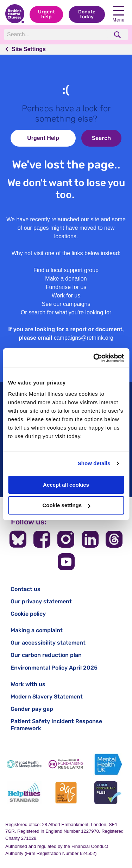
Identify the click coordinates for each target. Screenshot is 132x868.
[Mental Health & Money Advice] (24, 764)
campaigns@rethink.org (84, 338)
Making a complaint (37, 630)
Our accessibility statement (48, 643)
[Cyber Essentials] (108, 793)
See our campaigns (66, 304)
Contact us (26, 589)
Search (101, 138)
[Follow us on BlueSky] (18, 539)
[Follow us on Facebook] (42, 539)
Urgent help (46, 14)
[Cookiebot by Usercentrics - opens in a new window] (94, 358)
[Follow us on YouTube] (66, 562)
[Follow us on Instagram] (66, 539)
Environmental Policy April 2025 (54, 668)
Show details (94, 463)
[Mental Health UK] (108, 764)
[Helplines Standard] (24, 793)
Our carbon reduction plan (46, 655)
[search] (118, 35)
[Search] (56, 35)
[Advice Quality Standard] (66, 793)
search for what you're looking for (70, 312)
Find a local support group (66, 270)
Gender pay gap (32, 709)
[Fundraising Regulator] (66, 764)
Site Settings (29, 49)
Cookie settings (66, 505)
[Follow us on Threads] (114, 539)
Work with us (28, 684)
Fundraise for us (66, 287)
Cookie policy (28, 614)
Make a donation (66, 279)
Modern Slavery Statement (47, 697)
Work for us (66, 296)
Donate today (87, 14)
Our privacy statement (41, 601)
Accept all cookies (66, 485)
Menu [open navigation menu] (119, 14)
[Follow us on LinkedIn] (90, 539)
